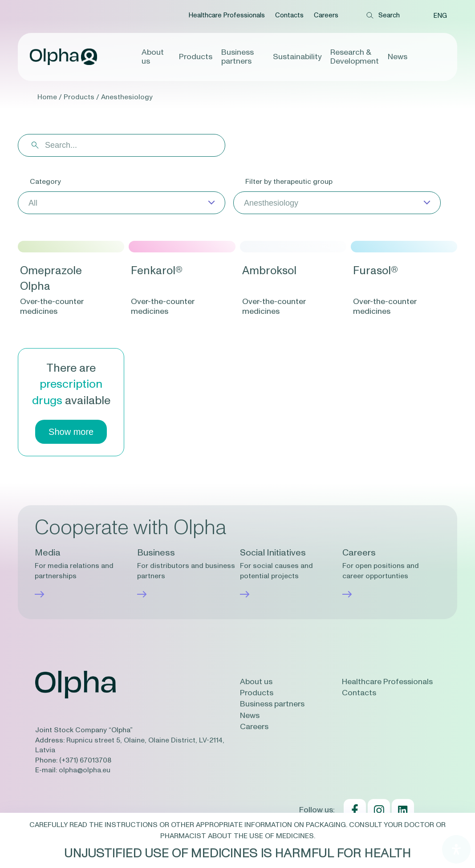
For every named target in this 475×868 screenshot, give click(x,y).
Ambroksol (269, 271)
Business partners (239, 57)
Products (196, 57)
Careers (326, 15)
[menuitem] (440, 16)
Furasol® (376, 271)
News (398, 57)
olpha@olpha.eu (85, 770)
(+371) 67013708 (85, 760)
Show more (71, 432)
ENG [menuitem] (440, 16)
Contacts (289, 15)
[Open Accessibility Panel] (456, 849)
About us (153, 57)
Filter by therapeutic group (289, 182)
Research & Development (355, 57)
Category (45, 182)
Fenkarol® (157, 271)
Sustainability (297, 57)
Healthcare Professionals (227, 15)
